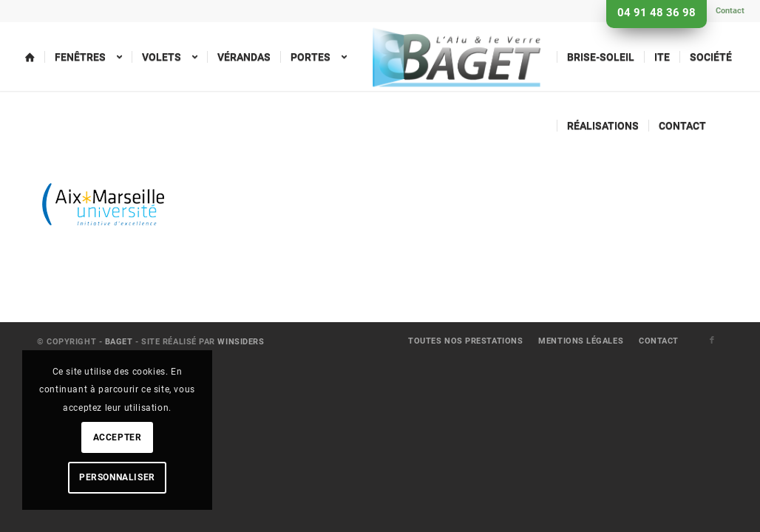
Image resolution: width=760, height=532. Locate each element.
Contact (730, 11)
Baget (119, 342)
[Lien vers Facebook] (712, 341)
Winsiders (241, 342)
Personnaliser (117, 477)
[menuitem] (726, 11)
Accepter (118, 437)
